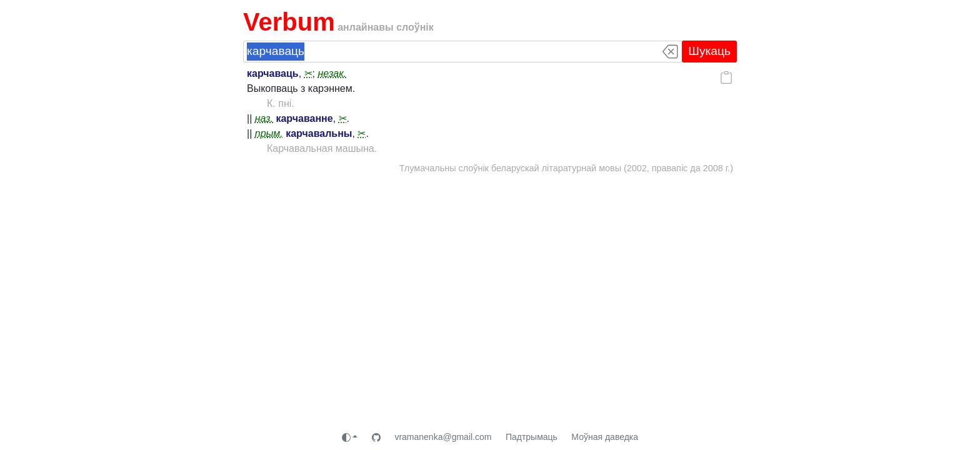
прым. (269, 133)
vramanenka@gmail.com (443, 437)
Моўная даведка (605, 437)
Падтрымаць (532, 437)
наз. (264, 118)
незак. (332, 73)
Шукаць (709, 51)
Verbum (289, 22)
